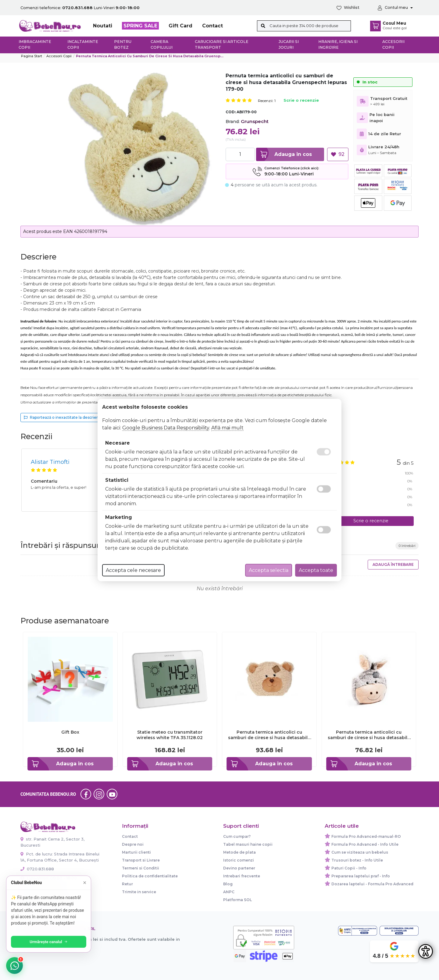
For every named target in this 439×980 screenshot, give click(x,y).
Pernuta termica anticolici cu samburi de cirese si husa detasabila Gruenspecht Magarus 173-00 (369, 735)
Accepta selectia (269, 570)
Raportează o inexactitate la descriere (62, 417)
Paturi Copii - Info (349, 868)
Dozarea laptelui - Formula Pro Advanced (372, 884)
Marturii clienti (136, 852)
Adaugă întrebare (393, 564)
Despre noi (133, 844)
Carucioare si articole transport (222, 44)
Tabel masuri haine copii (248, 844)
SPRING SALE (140, 26)
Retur (127, 884)
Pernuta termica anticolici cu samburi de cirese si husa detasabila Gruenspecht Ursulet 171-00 (269, 735)
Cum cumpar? (237, 836)
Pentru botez (123, 44)
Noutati (103, 26)
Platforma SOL (237, 900)
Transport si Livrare (141, 860)
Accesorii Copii (59, 56)
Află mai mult (227, 428)
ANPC (229, 892)
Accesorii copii (393, 44)
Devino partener (239, 868)
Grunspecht (255, 121)
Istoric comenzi (239, 860)
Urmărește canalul (49, 942)
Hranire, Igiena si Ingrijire (338, 44)
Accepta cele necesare (133, 570)
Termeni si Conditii (141, 868)
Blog (228, 884)
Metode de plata (239, 852)
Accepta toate (316, 570)
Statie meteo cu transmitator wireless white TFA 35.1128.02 (170, 735)
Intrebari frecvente (242, 876)
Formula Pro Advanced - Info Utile (365, 844)
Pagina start (32, 56)
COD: (231, 112)
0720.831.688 (37, 869)
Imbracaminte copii (35, 44)
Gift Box (70, 732)
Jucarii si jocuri (289, 44)
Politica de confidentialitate (150, 876)
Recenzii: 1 (267, 101)
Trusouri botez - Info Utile (357, 860)
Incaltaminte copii (83, 44)
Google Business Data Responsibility (166, 428)
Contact (212, 26)
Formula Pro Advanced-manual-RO (366, 836)
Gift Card (180, 26)
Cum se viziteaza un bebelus (360, 852)
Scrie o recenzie (301, 101)
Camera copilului (162, 44)
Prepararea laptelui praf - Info (361, 876)
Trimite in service (139, 892)
